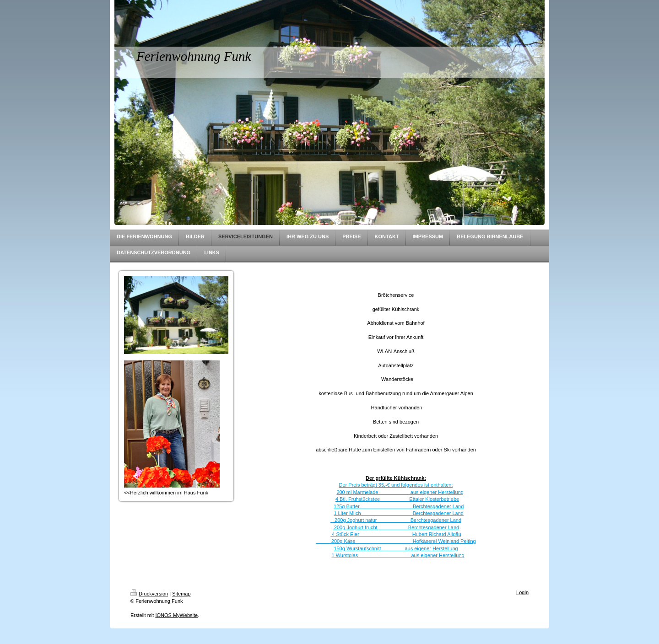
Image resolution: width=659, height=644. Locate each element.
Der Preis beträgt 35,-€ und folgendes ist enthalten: (396, 485)
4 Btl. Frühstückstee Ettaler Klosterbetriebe (397, 499)
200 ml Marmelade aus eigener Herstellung (400, 492)
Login (522, 592)
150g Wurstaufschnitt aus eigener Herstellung (396, 548)
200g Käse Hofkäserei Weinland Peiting (396, 541)
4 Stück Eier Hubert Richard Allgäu (396, 534)
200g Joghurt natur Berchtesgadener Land (396, 520)
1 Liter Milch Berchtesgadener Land (399, 513)
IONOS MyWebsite (176, 615)
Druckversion (149, 594)
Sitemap (181, 594)
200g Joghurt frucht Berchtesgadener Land (396, 527)
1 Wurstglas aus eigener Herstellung (398, 555)
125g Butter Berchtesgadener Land (399, 506)
